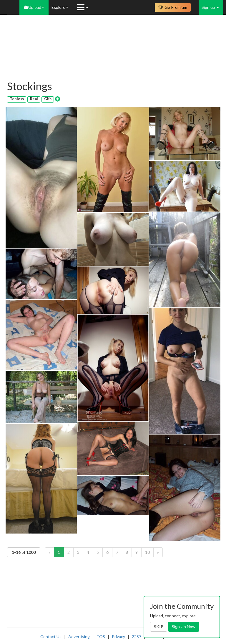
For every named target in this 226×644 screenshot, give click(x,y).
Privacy (118, 637)
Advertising (79, 637)
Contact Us (51, 637)
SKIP (159, 627)
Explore (60, 7)
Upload (34, 7)
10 (147, 552)
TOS (101, 637)
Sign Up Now (184, 627)
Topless (17, 99)
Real (34, 99)
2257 (137, 637)
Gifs (48, 99)
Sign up (210, 7)
